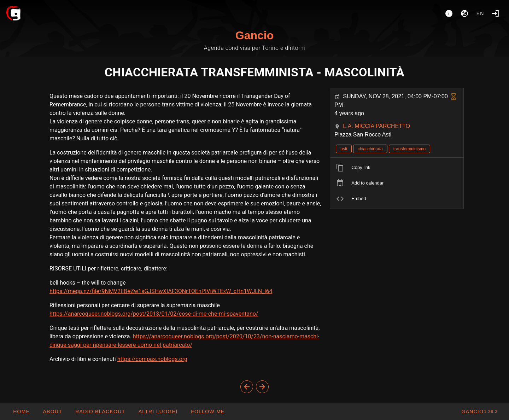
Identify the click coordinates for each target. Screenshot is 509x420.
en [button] (480, 13)
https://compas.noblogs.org (152, 359)
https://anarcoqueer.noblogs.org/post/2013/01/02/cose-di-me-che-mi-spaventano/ (154, 314)
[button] (158, 412)
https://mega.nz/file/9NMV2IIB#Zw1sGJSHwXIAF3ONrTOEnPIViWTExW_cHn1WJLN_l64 (161, 291)
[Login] (496, 13)
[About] (449, 13)
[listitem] (397, 168)
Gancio (255, 35)
